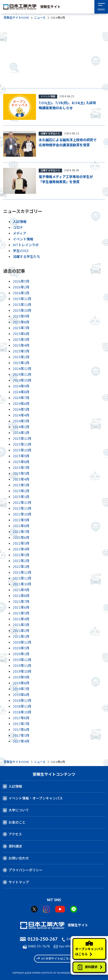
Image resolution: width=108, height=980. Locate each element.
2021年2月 (21, 631)
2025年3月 (21, 351)
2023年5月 (21, 474)
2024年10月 (22, 380)
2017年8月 (21, 718)
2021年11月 (22, 578)
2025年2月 (21, 357)
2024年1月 (21, 433)
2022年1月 (21, 567)
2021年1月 (21, 637)
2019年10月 (22, 671)
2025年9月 (21, 316)
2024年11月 (22, 375)
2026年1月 (21, 293)
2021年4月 (21, 619)
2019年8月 (21, 683)
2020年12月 (22, 642)
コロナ (18, 228)
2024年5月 (21, 409)
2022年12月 (22, 503)
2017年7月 (21, 724)
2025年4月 (21, 345)
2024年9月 (21, 386)
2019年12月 (22, 660)
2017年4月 (21, 741)
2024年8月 (21, 392)
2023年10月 (22, 450)
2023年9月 (21, 456)
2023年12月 (22, 439)
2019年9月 (21, 677)
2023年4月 (21, 479)
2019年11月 (22, 666)
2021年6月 (21, 607)
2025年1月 (21, 363)
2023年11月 (22, 444)
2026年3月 (21, 281)
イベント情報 (23, 239)
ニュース (40, 18)
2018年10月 (22, 712)
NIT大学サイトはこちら (54, 958)
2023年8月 (21, 462)
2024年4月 (21, 415)
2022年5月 (21, 543)
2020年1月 (21, 654)
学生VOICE (21, 251)
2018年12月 (22, 701)
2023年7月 (21, 468)
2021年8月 (21, 596)
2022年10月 (22, 514)
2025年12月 (22, 299)
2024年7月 (21, 398)
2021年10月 (22, 584)
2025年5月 (21, 340)
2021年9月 (21, 590)
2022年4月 (21, 549)
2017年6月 (21, 730)
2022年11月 (22, 508)
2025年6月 (21, 334)
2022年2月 (21, 561)
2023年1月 (21, 497)
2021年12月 (22, 572)
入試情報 (20, 222)
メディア (20, 233)
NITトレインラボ (26, 245)
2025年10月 (22, 310)
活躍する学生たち (27, 257)
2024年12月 (22, 369)
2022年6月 (21, 538)
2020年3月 (21, 648)
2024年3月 (21, 421)
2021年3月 (21, 625)
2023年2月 (21, 491)
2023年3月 (21, 485)
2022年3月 (21, 555)
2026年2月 (21, 287)
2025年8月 (21, 322)
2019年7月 (21, 689)
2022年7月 (21, 532)
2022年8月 (21, 526)
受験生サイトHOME (16, 18)
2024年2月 (21, 427)
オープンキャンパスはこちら (89, 948)
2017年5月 (21, 735)
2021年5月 (21, 613)
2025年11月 (22, 305)
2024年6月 (21, 404)
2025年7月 (21, 328)
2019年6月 (21, 695)
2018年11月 (22, 706)
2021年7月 (21, 602)
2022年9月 (21, 520)
